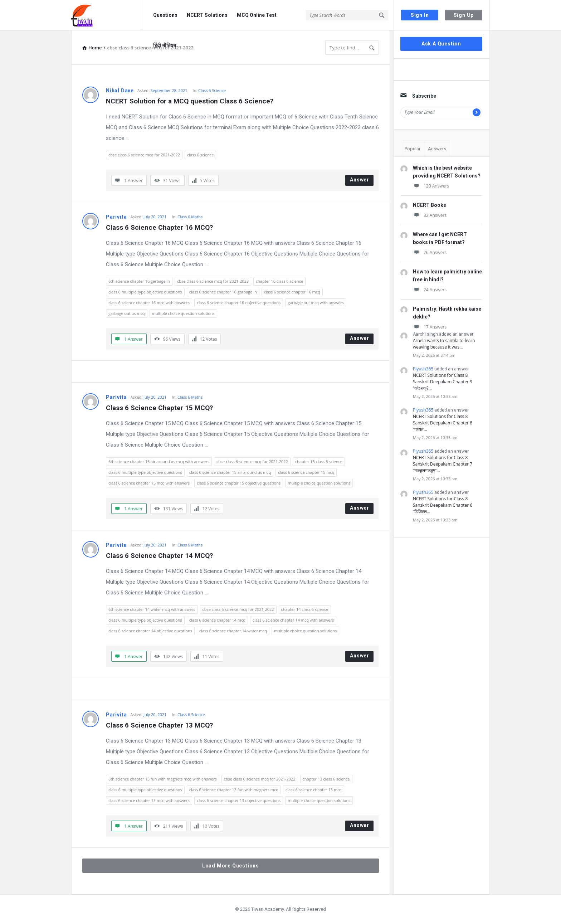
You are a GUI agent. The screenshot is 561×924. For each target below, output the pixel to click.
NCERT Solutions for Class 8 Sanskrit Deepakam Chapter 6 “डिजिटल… (443, 505)
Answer (360, 180)
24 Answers (430, 290)
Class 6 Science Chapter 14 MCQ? (159, 556)
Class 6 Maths (190, 217)
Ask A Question (441, 44)
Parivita (116, 217)
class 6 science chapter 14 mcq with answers (293, 620)
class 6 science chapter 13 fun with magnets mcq (234, 790)
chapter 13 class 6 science (326, 779)
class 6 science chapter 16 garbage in (223, 292)
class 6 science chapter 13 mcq (314, 790)
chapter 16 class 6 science (279, 281)
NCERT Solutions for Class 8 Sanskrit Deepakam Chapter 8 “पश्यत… (443, 423)
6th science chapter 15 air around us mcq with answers (159, 461)
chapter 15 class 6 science (319, 461)
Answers (437, 149)
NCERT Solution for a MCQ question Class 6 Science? (190, 101)
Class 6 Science (212, 90)
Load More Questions (231, 866)
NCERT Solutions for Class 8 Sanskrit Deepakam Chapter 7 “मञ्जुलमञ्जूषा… (443, 464)
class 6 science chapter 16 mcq (292, 292)
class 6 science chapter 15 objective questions (239, 483)
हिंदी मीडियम (165, 45)
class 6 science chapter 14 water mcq (233, 631)
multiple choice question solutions (183, 313)
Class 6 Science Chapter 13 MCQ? (159, 725)
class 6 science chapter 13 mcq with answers (149, 800)
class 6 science (200, 155)
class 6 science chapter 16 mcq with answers (149, 303)
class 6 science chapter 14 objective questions (150, 631)
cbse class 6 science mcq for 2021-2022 (144, 155)
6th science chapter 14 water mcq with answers (152, 609)
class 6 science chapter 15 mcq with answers (149, 483)
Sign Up (464, 15)
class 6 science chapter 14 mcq (217, 620)
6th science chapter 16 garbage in (139, 281)
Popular (413, 149)
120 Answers (431, 186)
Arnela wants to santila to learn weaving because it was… (444, 344)
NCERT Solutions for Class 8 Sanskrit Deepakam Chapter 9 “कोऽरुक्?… (443, 382)
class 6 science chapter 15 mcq (306, 472)
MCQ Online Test (257, 15)
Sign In (420, 15)
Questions (165, 15)
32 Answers (430, 215)
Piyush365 (423, 369)
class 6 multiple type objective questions (145, 292)
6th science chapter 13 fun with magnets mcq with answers (163, 779)
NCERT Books (430, 205)
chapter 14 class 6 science (305, 609)
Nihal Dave (120, 91)
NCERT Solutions (207, 15)
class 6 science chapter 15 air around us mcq (230, 472)
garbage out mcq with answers (316, 303)
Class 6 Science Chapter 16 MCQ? (159, 227)
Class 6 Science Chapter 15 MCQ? (159, 408)
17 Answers (430, 327)
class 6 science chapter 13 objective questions (239, 800)
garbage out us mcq (127, 313)
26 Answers (430, 252)
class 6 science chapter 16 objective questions (239, 303)
